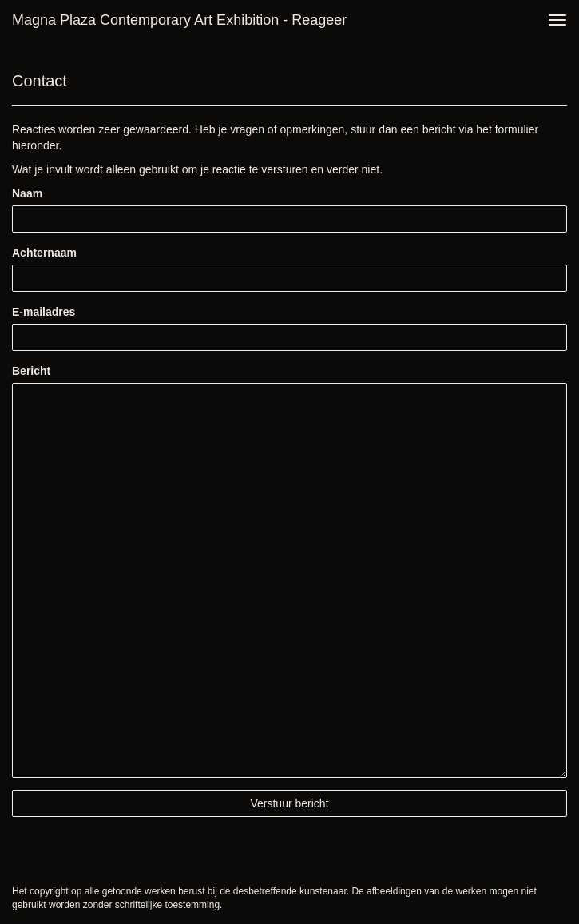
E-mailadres (44, 312)
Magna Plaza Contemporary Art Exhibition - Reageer (179, 20)
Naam (27, 193)
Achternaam (44, 253)
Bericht (31, 371)
